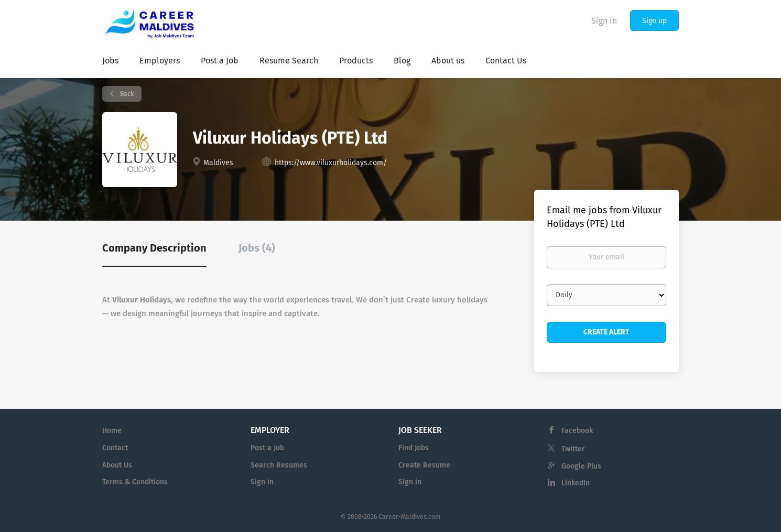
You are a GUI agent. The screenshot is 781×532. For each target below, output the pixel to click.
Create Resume (424, 465)
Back (126, 94)
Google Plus (581, 466)
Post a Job (267, 448)
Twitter (573, 449)
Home (112, 431)
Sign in (604, 21)
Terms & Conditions (135, 482)
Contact (115, 448)
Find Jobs (414, 448)
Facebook (577, 431)
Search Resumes (279, 465)
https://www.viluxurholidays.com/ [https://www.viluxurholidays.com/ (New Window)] (331, 163)
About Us (117, 465)
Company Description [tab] (154, 248)
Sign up (654, 21)
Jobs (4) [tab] (257, 248)
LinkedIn (576, 483)
